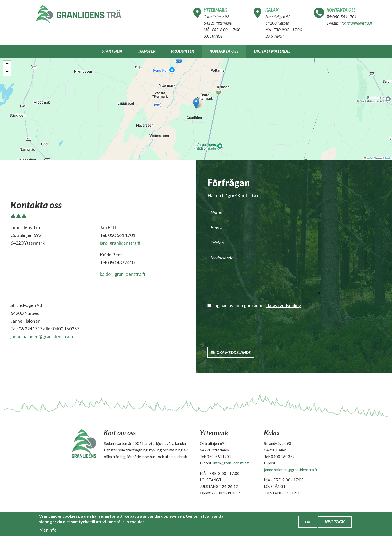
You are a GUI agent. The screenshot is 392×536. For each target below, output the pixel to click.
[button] (196, 103)
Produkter (183, 51)
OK (308, 522)
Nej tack (335, 522)
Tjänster (147, 51)
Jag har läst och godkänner (254, 306)
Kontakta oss (224, 51)
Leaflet (368, 158)
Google (388, 158)
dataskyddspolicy (284, 305)
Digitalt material (272, 51)
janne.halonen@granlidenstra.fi (42, 336)
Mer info (48, 530)
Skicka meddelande (231, 352)
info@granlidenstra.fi (355, 23)
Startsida (112, 51)
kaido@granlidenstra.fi (123, 274)
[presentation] (246, 328)
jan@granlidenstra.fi (120, 243)
